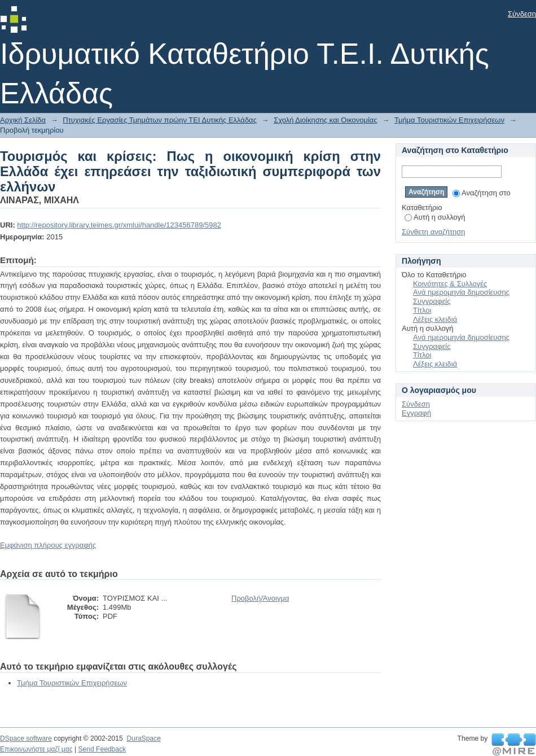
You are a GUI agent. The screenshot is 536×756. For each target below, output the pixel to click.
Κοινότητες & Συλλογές (450, 284)
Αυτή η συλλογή (435, 217)
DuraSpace (143, 738)
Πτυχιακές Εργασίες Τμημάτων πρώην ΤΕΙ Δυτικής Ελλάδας (160, 120)
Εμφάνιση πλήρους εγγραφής (48, 545)
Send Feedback (102, 749)
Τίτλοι (422, 310)
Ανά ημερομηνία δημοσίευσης (461, 292)
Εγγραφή (416, 413)
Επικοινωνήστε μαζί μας (36, 749)
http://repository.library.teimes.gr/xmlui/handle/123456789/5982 (119, 225)
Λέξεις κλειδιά (435, 319)
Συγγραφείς (432, 301)
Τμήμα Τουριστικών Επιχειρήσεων (449, 120)
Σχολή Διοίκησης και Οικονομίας (326, 120)
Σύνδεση (522, 14)
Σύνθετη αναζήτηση (434, 232)
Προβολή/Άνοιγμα (260, 598)
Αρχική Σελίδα (23, 120)
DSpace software (26, 738)
